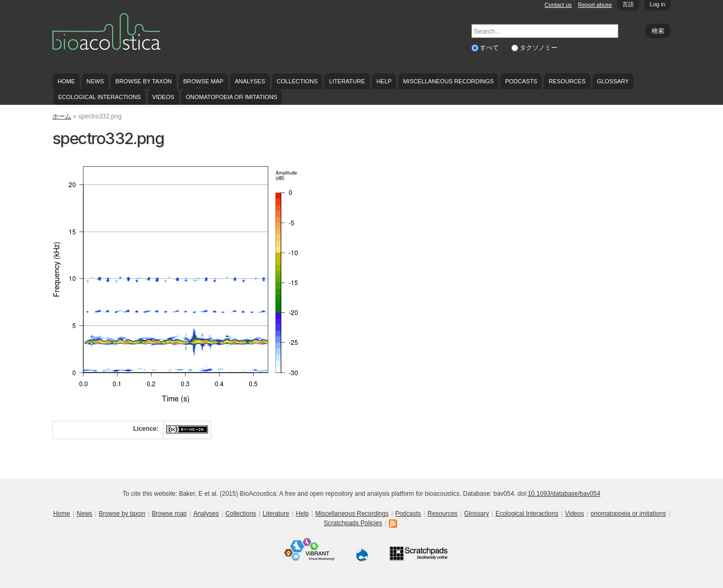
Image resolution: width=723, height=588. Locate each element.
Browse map (204, 81)
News (95, 81)
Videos (163, 97)
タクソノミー (539, 48)
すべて (490, 48)
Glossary (613, 81)
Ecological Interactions (100, 97)
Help (384, 81)
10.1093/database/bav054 (564, 494)
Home (66, 81)
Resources (567, 81)
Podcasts (521, 81)
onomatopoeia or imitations (231, 97)
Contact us (558, 5)
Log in (658, 4)
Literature (347, 81)
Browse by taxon (144, 81)
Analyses (250, 81)
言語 (628, 4)
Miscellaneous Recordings (448, 81)
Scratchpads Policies (353, 523)
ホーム (62, 116)
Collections (297, 81)
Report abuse (595, 5)
